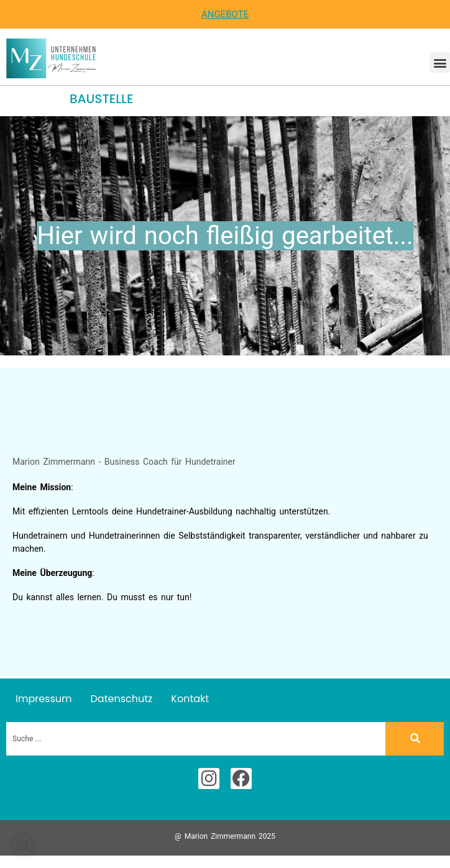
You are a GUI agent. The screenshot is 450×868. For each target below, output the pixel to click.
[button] (440, 62)
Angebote (225, 14)
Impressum (44, 699)
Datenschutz (122, 699)
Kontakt (190, 699)
